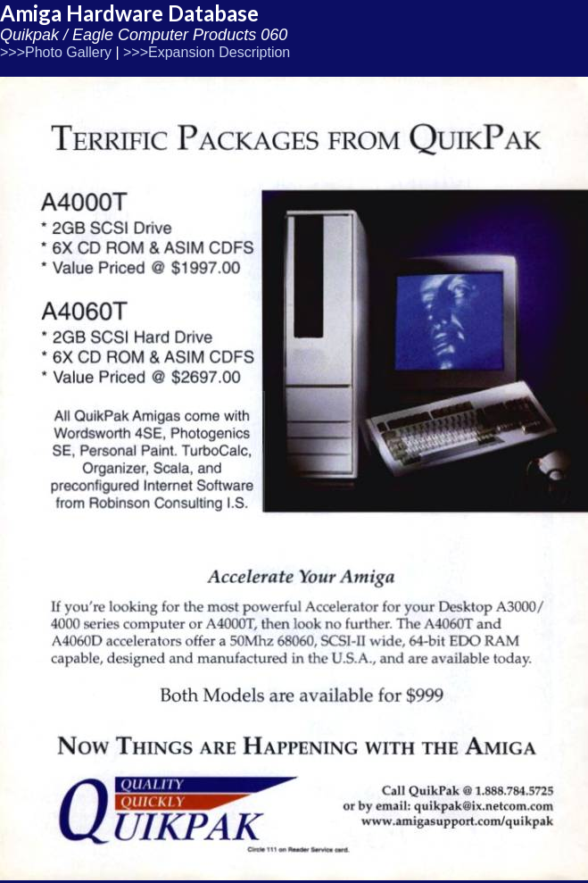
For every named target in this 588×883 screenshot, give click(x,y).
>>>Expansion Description (207, 52)
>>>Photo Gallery (56, 52)
